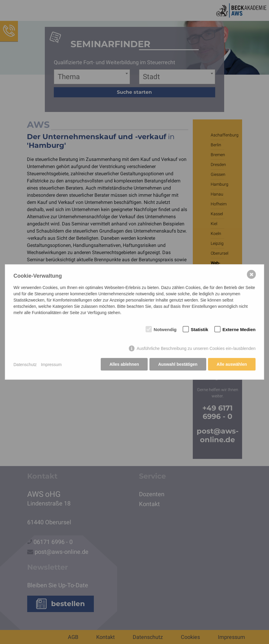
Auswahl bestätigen (177, 365)
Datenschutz (25, 365)
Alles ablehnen (124, 365)
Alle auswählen (232, 365)
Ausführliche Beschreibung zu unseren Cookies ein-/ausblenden (196, 349)
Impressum (51, 365)
